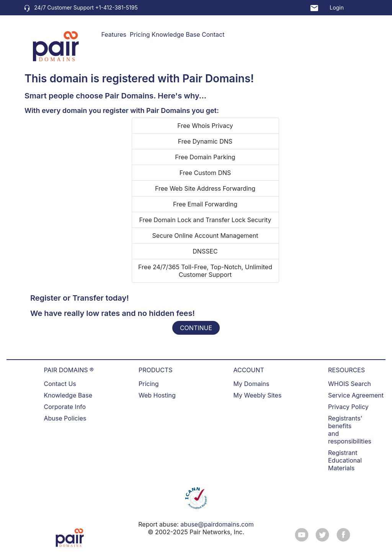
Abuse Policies (65, 418)
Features (114, 34)
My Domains (252, 384)
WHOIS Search (350, 384)
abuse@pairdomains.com (217, 524)
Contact (213, 34)
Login (337, 7)
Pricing (140, 34)
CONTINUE (196, 328)
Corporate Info (65, 407)
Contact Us (60, 384)
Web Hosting (157, 395)
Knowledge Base (176, 34)
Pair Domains (216, 79)
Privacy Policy (348, 407)
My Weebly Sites (258, 395)
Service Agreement (356, 395)
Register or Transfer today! (80, 298)
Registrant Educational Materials (345, 460)
